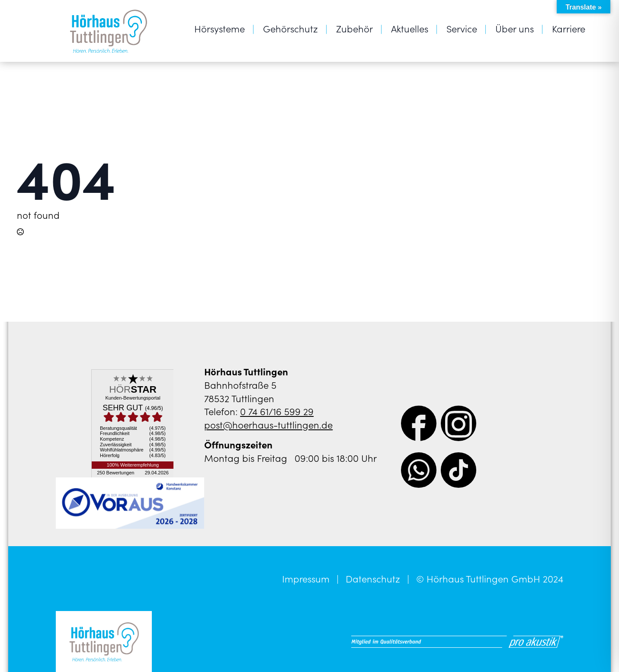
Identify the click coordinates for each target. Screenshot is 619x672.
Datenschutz (373, 579)
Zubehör (354, 28)
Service (462, 28)
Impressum (306, 579)
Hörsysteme (220, 28)
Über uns (515, 28)
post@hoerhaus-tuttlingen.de (268, 424)
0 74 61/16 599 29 (277, 411)
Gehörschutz (290, 28)
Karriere (569, 28)
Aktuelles (410, 28)
